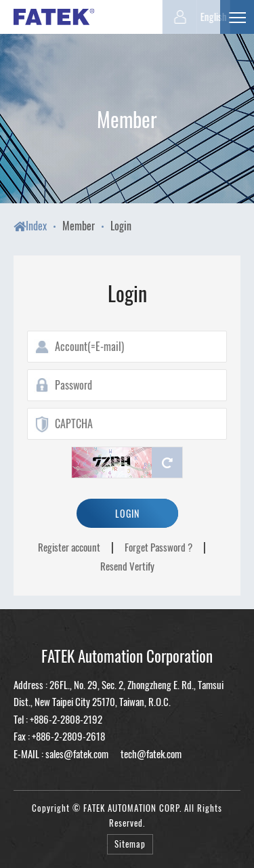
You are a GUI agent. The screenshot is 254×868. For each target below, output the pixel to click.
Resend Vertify (127, 566)
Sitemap (130, 844)
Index (30, 226)
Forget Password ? (158, 547)
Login (121, 226)
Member (79, 226)
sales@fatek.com (77, 753)
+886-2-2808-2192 (66, 719)
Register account (69, 547)
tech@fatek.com (150, 753)
